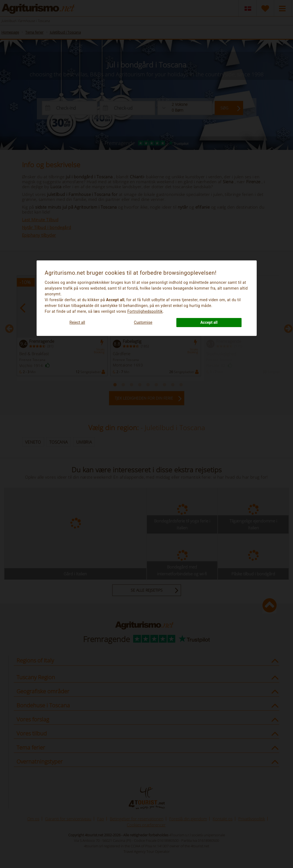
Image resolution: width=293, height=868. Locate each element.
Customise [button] (143, 322)
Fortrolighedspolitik (145, 311)
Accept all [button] (209, 322)
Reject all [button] (77, 322)
